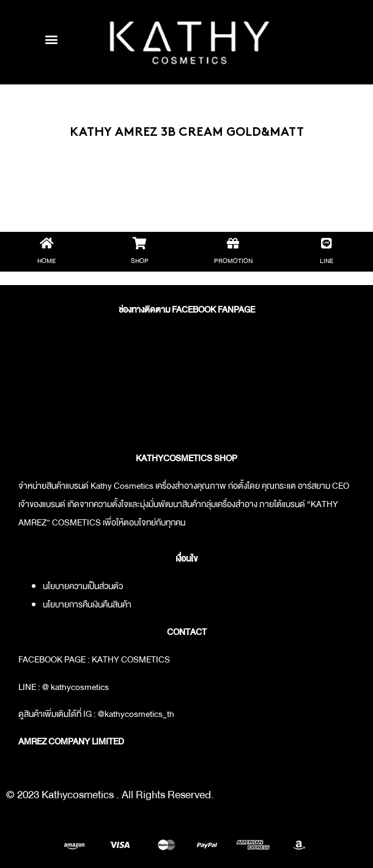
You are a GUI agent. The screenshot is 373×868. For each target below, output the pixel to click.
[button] (51, 39)
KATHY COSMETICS (131, 659)
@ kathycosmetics (76, 687)
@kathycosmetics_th (136, 714)
